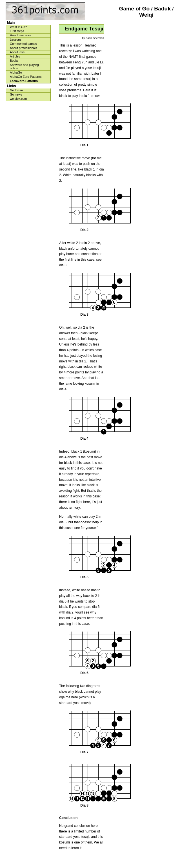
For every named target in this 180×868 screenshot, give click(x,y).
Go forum (16, 90)
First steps (17, 31)
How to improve (21, 35)
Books (14, 61)
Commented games (23, 44)
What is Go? (18, 27)
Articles (15, 56)
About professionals (24, 48)
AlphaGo (16, 72)
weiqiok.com (18, 99)
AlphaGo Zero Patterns (26, 77)
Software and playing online (24, 67)
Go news (16, 94)
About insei (17, 52)
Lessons (16, 39)
